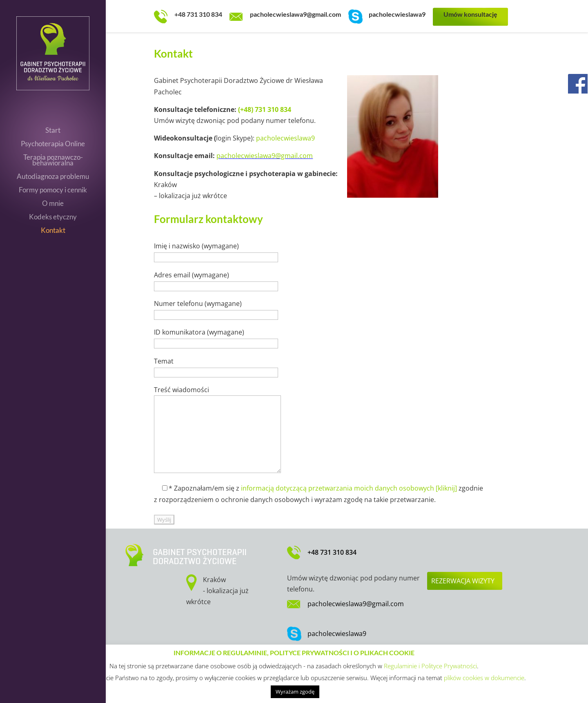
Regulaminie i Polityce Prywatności (430, 666)
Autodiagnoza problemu (53, 177)
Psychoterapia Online (53, 144)
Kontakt (53, 231)
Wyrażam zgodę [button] (295, 692)
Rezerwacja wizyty (463, 581)
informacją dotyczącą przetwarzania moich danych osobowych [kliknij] (349, 488)
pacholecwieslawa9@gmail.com (295, 14)
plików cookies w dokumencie (484, 678)
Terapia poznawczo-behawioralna (53, 161)
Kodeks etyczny (53, 218)
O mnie (53, 204)
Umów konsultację (470, 14)
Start (53, 131)
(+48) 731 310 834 (265, 109)
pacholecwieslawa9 (397, 14)
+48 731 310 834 (198, 14)
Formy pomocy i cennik (53, 191)
